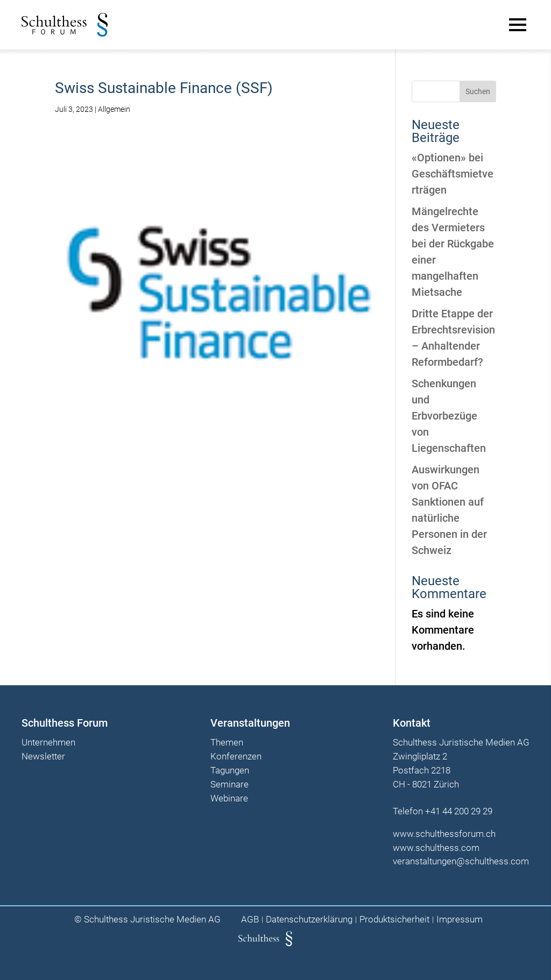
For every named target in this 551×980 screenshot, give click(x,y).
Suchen (478, 91)
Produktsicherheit (394, 919)
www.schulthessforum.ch (444, 834)
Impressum (460, 919)
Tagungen (230, 771)
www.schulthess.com (436, 848)
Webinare (229, 799)
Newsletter (43, 757)
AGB (250, 919)
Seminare (229, 785)
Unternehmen (48, 743)
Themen (227, 743)
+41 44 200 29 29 (459, 811)
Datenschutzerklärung (309, 919)
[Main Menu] (518, 25)
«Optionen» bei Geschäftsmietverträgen (453, 174)
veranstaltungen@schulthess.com (461, 861)
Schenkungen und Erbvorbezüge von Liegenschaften (449, 416)
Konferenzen (236, 757)
